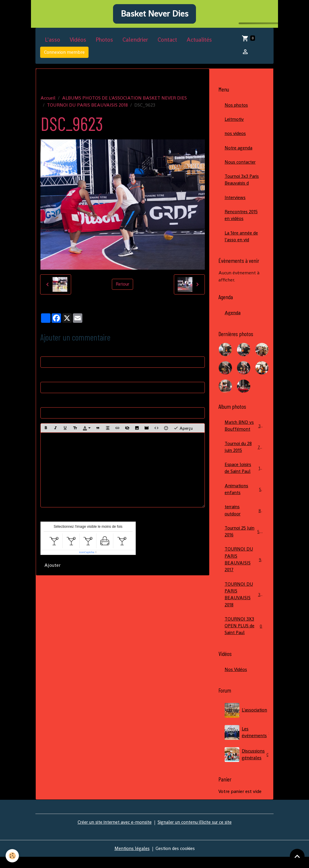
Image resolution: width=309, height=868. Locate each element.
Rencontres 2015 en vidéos (242, 220)
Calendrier (135, 43)
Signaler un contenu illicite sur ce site (196, 833)
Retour (122, 288)
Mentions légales (131, 860)
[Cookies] (13, 856)
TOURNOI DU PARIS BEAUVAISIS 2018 (87, 108)
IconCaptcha (87, 556)
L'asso (53, 43)
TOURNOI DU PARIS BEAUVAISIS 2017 (244, 569)
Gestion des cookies (175, 860)
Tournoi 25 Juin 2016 (244, 540)
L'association (247, 722)
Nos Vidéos (236, 681)
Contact (167, 43)
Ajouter (52, 569)
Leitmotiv (235, 123)
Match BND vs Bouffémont (244, 432)
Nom (46, 354)
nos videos (236, 137)
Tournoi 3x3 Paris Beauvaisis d (242, 184)
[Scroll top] (297, 856)
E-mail (47, 379)
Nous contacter (241, 166)
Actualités (199, 43)
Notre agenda (239, 152)
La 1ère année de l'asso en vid (242, 242)
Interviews (236, 202)
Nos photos (237, 109)
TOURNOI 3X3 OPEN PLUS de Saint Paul (244, 637)
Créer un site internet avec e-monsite (113, 833)
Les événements (247, 744)
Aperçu (183, 431)
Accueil (48, 101)
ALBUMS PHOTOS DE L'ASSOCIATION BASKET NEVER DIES (124, 101)
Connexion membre (64, 56)
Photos (104, 43)
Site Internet (54, 405)
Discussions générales (247, 766)
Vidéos (78, 43)
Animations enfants (244, 497)
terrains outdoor (244, 518)
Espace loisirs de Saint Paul (244, 475)
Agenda (233, 319)
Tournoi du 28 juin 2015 (244, 454)
